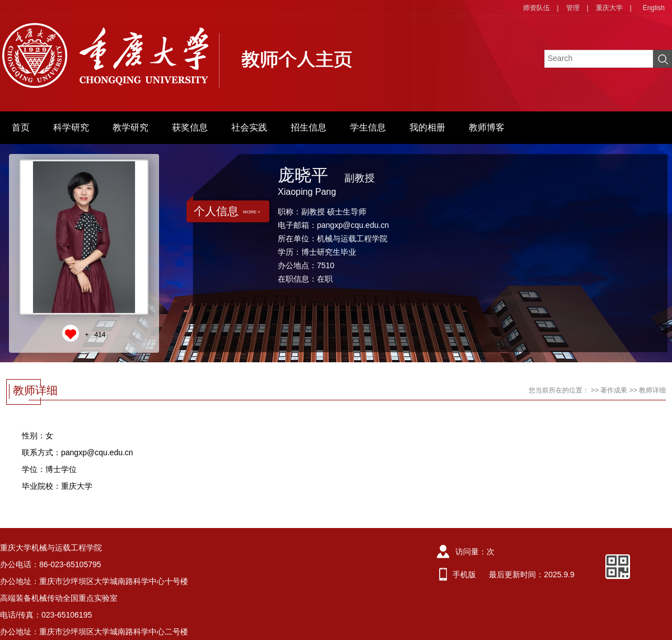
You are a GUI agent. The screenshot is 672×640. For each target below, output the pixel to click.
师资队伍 (536, 8)
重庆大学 (609, 8)
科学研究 (71, 127)
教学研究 (130, 127)
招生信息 (309, 127)
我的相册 (427, 127)
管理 (573, 8)
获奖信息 (190, 127)
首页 (21, 127)
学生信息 (368, 127)
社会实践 (249, 127)
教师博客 (487, 127)
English (654, 8)
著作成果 (614, 390)
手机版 (464, 574)
